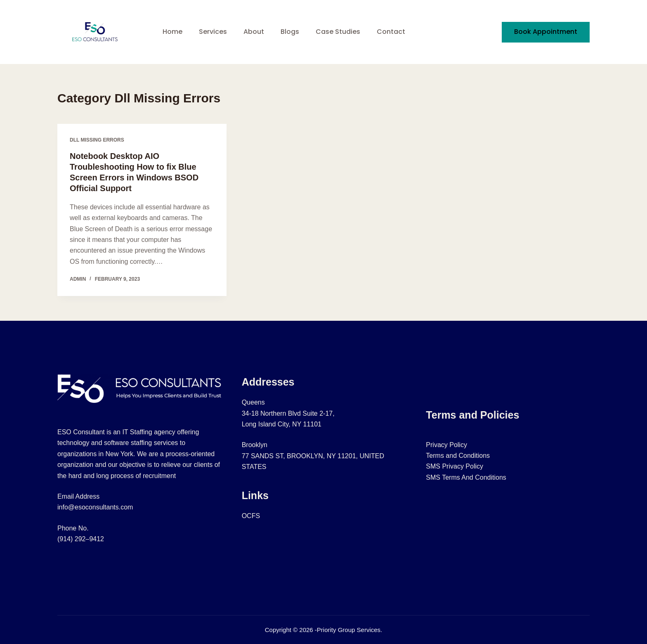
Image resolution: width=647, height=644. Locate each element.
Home (172, 32)
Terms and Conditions (458, 456)
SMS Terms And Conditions (466, 477)
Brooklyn (255, 445)
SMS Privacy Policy (455, 466)
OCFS (251, 516)
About (254, 32)
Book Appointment (546, 32)
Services (213, 32)
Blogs (290, 32)
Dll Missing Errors (97, 140)
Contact (391, 32)
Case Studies (338, 32)
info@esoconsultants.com (95, 507)
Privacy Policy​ (446, 445)
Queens (253, 402)
